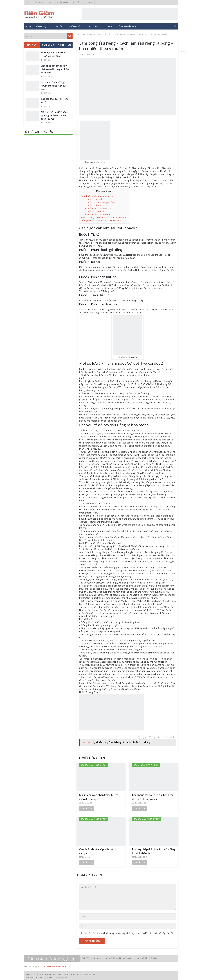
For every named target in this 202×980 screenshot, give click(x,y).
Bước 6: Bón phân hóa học (98, 215)
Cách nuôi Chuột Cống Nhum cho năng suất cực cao (54, 86)
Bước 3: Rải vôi (92, 205)
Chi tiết (87, 808)
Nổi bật (32, 46)
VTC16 (119, 27)
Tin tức (64, 27)
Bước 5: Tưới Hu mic (95, 212)
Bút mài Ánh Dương (62, 967)
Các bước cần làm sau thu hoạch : (97, 196)
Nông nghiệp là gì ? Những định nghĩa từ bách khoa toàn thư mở (54, 116)
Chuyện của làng (34, 3)
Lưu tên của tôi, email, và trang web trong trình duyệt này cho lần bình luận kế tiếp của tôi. (128, 933)
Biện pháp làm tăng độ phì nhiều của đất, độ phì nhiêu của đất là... (55, 70)
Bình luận (64, 46)
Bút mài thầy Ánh (45, 967)
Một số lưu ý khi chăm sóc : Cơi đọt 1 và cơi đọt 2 (104, 218)
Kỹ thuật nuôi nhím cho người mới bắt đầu (53, 55)
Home (30, 27)
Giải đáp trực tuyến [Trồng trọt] (55, 101)
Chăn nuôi (83, 27)
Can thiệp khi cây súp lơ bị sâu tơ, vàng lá (99, 851)
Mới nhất (48, 46)
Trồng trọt (45, 27)
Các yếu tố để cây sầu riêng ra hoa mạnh (101, 221)
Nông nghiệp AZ (139, 27)
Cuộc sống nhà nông (58, 3)
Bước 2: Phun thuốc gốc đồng (99, 202)
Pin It (183, 51)
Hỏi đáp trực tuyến (83, 3)
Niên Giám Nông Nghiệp (52, 959)
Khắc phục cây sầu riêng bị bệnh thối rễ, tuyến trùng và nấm (153, 797)
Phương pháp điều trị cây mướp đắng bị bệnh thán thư (154, 851)
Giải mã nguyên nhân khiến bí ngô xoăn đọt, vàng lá (99, 797)
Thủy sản (102, 27)
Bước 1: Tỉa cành (93, 199)
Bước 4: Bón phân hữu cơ (97, 209)
